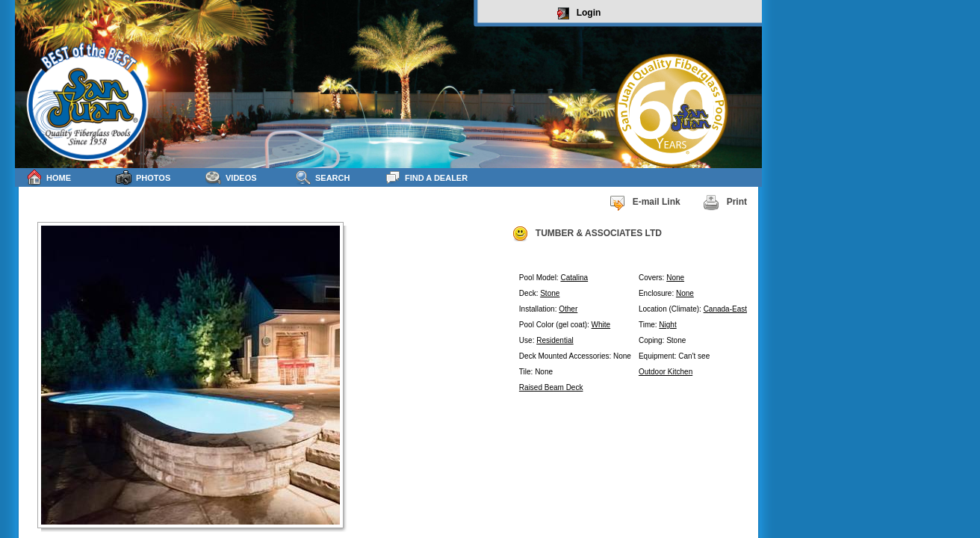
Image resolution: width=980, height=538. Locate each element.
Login (579, 13)
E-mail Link (645, 202)
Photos (143, 177)
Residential (555, 340)
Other (568, 309)
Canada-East (725, 309)
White (601, 325)
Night (667, 325)
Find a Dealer (426, 177)
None (675, 278)
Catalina (574, 278)
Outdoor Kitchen (666, 372)
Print (725, 202)
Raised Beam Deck (551, 387)
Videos (231, 177)
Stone (550, 293)
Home (49, 177)
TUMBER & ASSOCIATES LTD (587, 234)
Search (322, 177)
